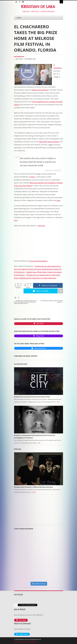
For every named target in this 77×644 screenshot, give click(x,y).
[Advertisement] (27, 510)
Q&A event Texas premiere (49, 142)
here (58, 200)
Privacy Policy (27, 642)
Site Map (35, 642)
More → (59, 402)
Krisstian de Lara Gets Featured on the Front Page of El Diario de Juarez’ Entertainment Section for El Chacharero (38, 269)
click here (41, 226)
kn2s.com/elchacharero (39, 261)
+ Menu (18, 18)
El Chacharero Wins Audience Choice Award (52, 301)
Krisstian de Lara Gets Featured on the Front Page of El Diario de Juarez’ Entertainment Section (25, 302)
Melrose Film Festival (40, 90)
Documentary (19, 57)
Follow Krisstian (39, 584)
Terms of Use (18, 642)
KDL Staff (19, 59)
